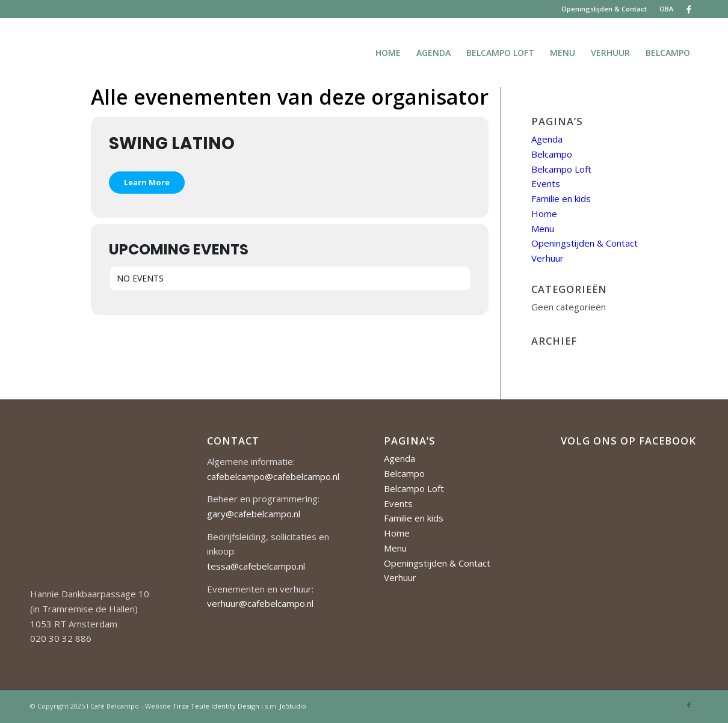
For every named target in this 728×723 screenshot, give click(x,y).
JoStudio (293, 706)
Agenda (547, 139)
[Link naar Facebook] (689, 9)
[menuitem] (604, 9)
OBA (666, 9)
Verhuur (548, 258)
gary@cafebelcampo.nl (254, 514)
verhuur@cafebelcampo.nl (260, 603)
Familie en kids (561, 198)
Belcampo (552, 154)
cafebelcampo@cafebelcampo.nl (273, 476)
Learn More (147, 182)
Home (544, 214)
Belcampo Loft (561, 169)
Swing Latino (172, 143)
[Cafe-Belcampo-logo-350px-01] (31, 53)
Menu (543, 229)
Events (546, 183)
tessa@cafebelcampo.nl (256, 566)
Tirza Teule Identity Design (216, 706)
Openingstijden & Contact (604, 9)
